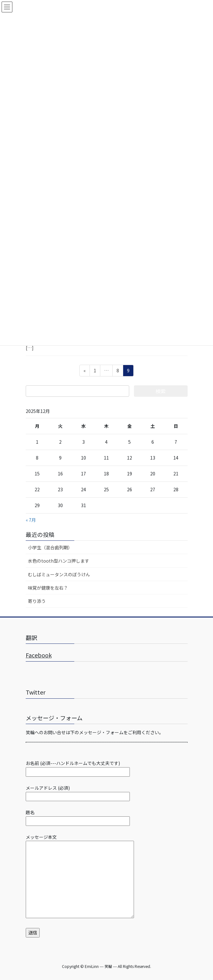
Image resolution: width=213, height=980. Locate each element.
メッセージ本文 (80, 877)
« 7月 (31, 520)
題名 (78, 817)
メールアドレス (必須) (78, 792)
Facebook (39, 655)
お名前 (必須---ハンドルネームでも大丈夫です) (78, 767)
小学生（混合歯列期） (50, 547)
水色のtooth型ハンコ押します (59, 561)
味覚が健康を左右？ (48, 588)
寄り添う (37, 601)
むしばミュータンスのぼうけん (59, 574)
